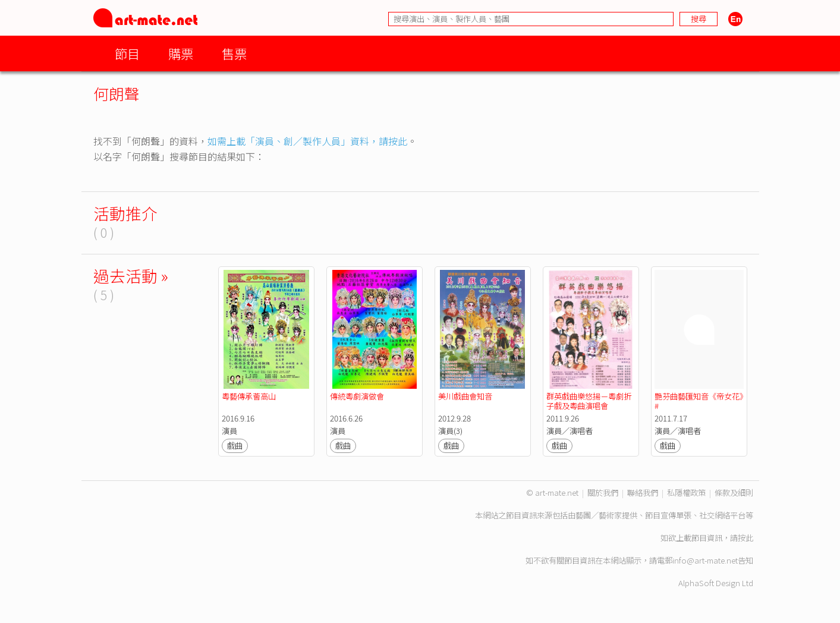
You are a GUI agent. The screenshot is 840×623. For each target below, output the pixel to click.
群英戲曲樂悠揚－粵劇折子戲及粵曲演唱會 (589, 401)
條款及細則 (734, 493)
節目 (127, 53)
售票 (234, 53)
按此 (745, 538)
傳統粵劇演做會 (357, 396)
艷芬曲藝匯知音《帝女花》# (699, 401)
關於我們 (603, 493)
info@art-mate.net (705, 560)
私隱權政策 (686, 493)
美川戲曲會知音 (465, 396)
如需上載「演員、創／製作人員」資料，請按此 (307, 141)
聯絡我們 (643, 493)
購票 (181, 53)
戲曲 (235, 446)
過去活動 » (131, 276)
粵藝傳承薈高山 (249, 396)
